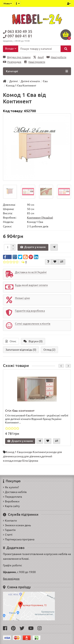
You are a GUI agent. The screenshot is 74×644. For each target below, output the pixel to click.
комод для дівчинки (28, 456)
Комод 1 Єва (14, 452)
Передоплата (12, 497)
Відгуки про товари (17, 57)
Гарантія (9, 530)
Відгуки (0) (33, 341)
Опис (11, 341)
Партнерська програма (19, 539)
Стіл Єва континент (20, 411)
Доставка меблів (15, 492)
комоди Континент (34, 452)
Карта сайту (11, 506)
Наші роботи (56, 57)
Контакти (10, 521)
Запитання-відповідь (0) (21, 350)
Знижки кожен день (17, 525)
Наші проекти (35, 62)
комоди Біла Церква (25, 461)
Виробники (11, 501)
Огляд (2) (49, 350)
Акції (39, 57)
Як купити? (11, 487)
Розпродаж (12, 62)
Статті (8, 535)
